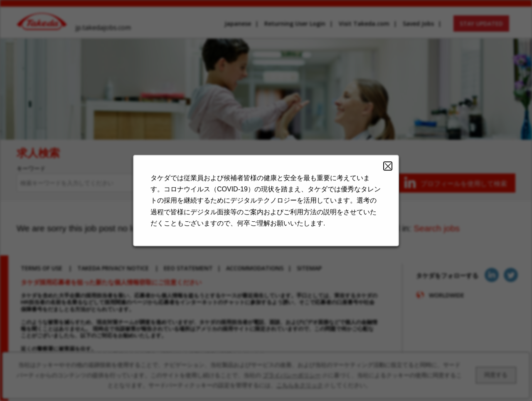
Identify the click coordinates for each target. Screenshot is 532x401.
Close (383, 171)
